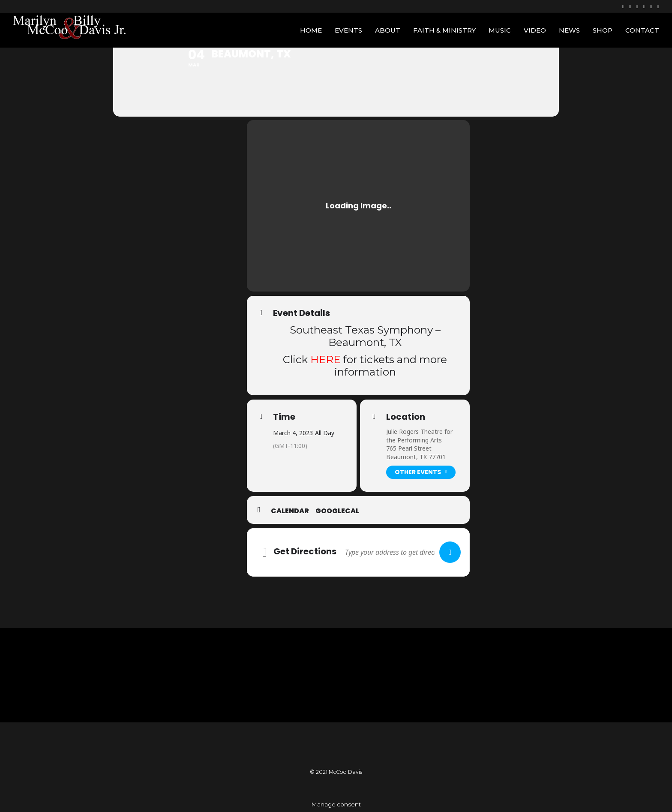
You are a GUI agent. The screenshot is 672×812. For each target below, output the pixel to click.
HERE (325, 359)
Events (348, 30)
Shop (603, 30)
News (569, 30)
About (388, 30)
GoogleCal (337, 511)
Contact (642, 30)
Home (311, 30)
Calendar (290, 511)
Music (500, 30)
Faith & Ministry (444, 30)
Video (535, 30)
